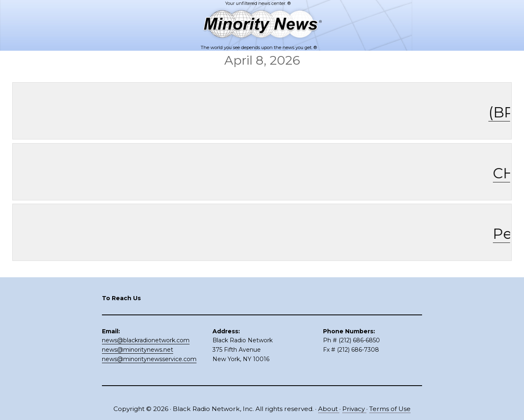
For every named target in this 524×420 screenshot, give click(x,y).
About (329, 409)
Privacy (354, 409)
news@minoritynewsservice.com (149, 359)
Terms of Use (390, 409)
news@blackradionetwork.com (146, 340)
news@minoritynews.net (138, 350)
